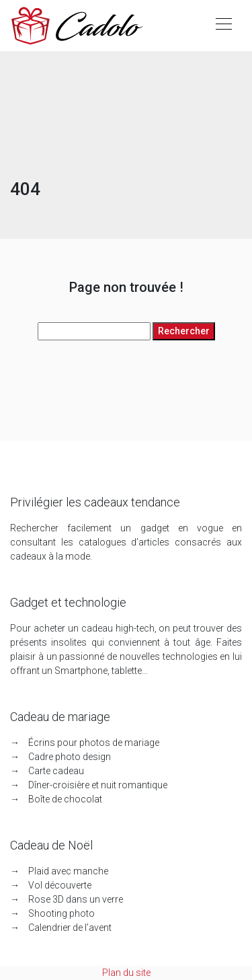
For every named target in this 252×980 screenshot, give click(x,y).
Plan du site (126, 973)
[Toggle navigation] (223, 26)
